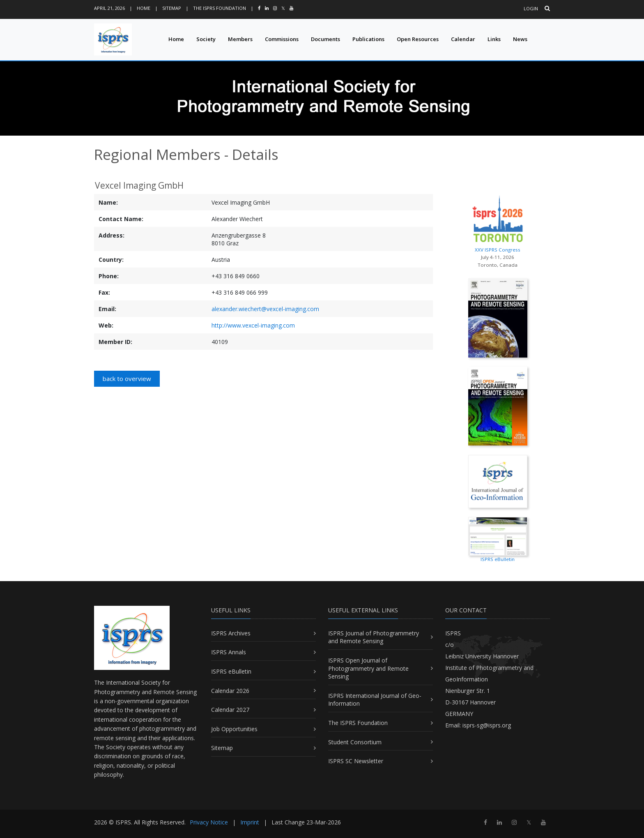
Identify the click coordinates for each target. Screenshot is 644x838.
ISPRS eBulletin (231, 671)
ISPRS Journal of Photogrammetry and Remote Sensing (374, 637)
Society (206, 39)
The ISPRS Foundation (220, 8)
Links (494, 39)
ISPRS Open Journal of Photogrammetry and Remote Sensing (368, 668)
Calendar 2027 (230, 710)
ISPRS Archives (231, 633)
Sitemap (172, 8)
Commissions (282, 39)
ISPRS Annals (229, 652)
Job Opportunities (234, 729)
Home (144, 8)
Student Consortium (355, 742)
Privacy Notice (209, 822)
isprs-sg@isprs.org (487, 725)
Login (531, 8)
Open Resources (418, 39)
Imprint (250, 822)
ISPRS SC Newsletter (356, 761)
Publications (368, 39)
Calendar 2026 (230, 691)
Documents (325, 39)
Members (240, 39)
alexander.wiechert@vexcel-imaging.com (265, 309)
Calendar (463, 39)
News (520, 39)
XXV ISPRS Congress (498, 222)
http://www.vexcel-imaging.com (253, 325)
